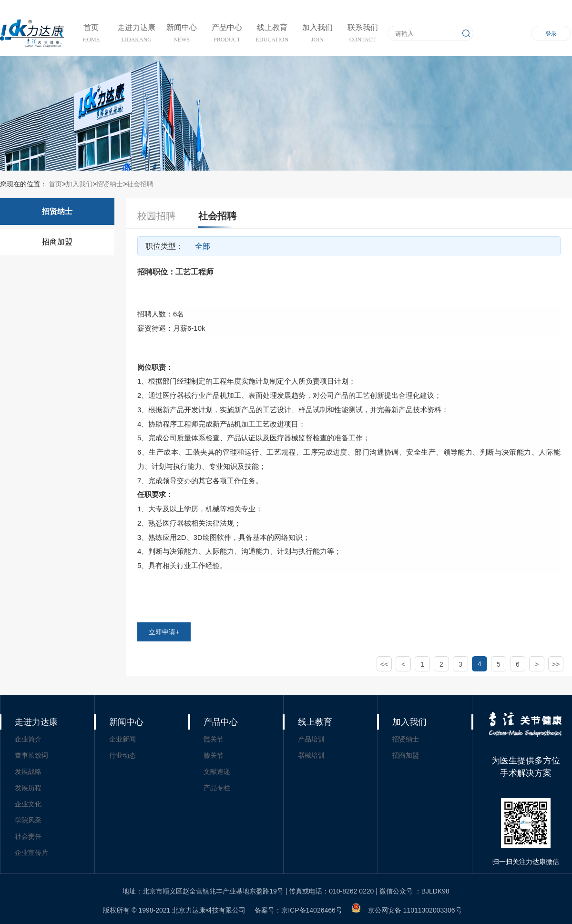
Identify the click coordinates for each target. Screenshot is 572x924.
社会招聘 (140, 184)
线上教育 (315, 722)
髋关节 (214, 739)
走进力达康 (36, 722)
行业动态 (123, 755)
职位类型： (164, 246)
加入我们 (79, 184)
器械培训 (311, 755)
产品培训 (311, 739)
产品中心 (221, 722)
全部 (203, 246)
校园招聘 (156, 216)
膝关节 (214, 755)
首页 (54, 184)
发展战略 (28, 772)
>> (556, 664)
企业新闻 (123, 739)
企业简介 (28, 739)
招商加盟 (57, 242)
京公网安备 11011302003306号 (415, 910)
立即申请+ (164, 632)
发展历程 (28, 788)
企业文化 (28, 804)
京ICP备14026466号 (312, 910)
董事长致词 (31, 755)
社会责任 (28, 836)
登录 (551, 34)
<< (384, 664)
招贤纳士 (110, 184)
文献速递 (217, 772)
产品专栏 (217, 788)
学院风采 (28, 820)
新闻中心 (126, 722)
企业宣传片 (31, 853)
